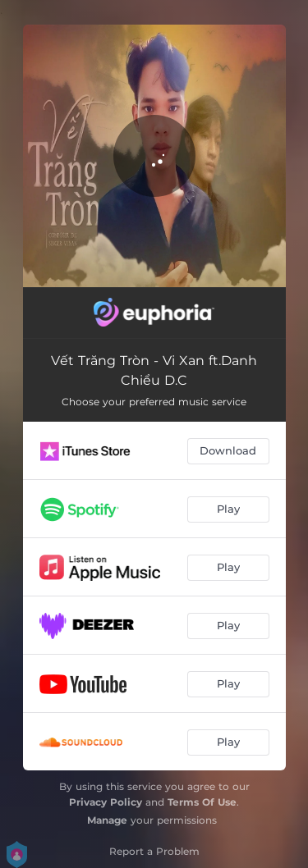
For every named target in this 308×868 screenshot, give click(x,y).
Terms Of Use (202, 802)
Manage (107, 820)
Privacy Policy (106, 802)
